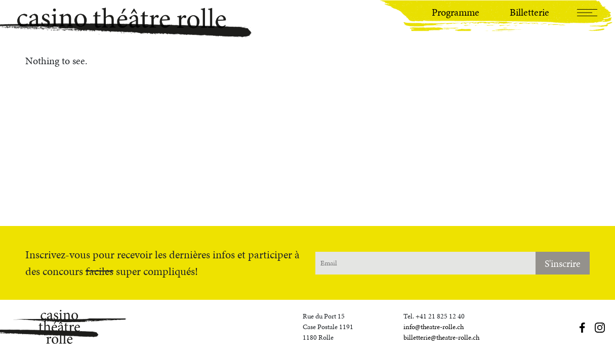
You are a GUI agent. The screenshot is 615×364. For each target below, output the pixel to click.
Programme (456, 12)
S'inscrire (563, 263)
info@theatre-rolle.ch (434, 327)
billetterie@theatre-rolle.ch (441, 337)
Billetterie (529, 12)
